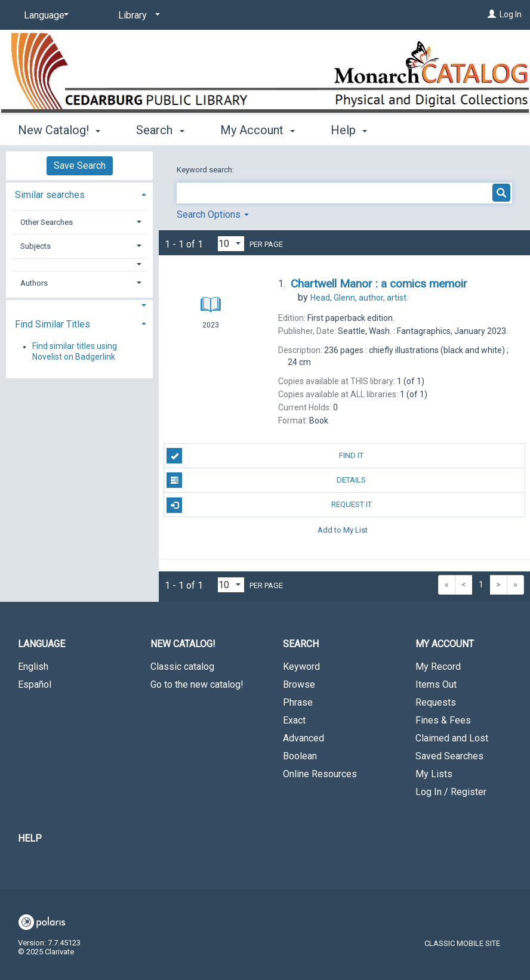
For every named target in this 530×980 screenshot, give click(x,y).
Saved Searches (449, 756)
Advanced (303, 738)
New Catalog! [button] (59, 130)
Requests (436, 702)
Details (266, 480)
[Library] (137, 16)
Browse (299, 684)
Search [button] (160, 130)
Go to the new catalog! (197, 684)
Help (30, 838)
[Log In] (492, 14)
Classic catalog (182, 667)
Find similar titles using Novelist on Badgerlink (75, 352)
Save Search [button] (80, 166)
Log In (511, 14)
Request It (269, 505)
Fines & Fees (443, 720)
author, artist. (359, 298)
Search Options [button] (213, 214)
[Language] (44, 16)
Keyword (301, 667)
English (33, 667)
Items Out (436, 684)
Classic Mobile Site (462, 943)
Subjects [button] (36, 246)
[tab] (79, 194)
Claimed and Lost (452, 738)
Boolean (300, 756)
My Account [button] (258, 130)
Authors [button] (34, 283)
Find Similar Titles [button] (53, 324)
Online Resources (320, 774)
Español (35, 684)
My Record (438, 667)
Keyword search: (206, 170)
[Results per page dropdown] (231, 244)
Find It (265, 456)
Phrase (298, 702)
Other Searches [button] (47, 222)
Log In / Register (451, 792)
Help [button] (349, 130)
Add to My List (343, 529)
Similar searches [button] (50, 195)
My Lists (434, 774)
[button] (80, 265)
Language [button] (41, 644)
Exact (294, 720)
